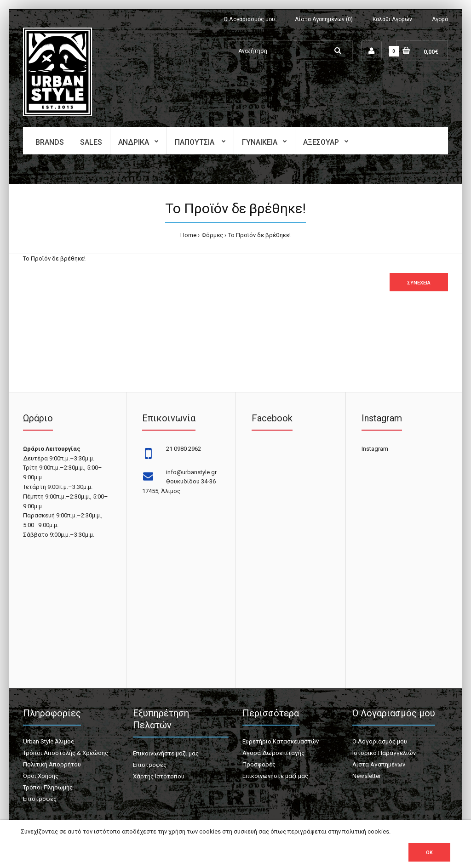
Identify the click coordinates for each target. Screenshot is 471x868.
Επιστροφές (40, 799)
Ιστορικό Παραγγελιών (384, 753)
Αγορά (440, 19)
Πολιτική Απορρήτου (52, 764)
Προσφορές (259, 764)
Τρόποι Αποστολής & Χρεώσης (66, 753)
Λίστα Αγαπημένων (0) (324, 19)
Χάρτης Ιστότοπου (159, 776)
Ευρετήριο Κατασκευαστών (281, 741)
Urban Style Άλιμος (49, 741)
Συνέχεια (419, 283)
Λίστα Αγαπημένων (379, 764)
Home (188, 235)
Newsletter (367, 776)
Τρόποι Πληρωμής (48, 787)
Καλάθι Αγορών (392, 19)
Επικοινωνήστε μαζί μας (166, 753)
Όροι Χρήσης (41, 776)
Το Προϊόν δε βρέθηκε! (259, 235)
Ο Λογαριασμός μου (249, 19)
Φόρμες (212, 235)
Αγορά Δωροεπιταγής (273, 753)
